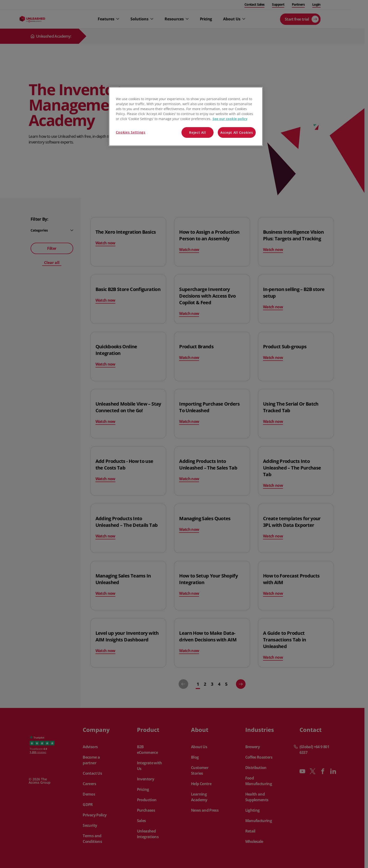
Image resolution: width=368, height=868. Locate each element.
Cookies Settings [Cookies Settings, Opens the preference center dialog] (131, 132)
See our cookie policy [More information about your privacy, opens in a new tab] (230, 119)
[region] (186, 117)
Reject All (197, 132)
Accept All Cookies (237, 132)
